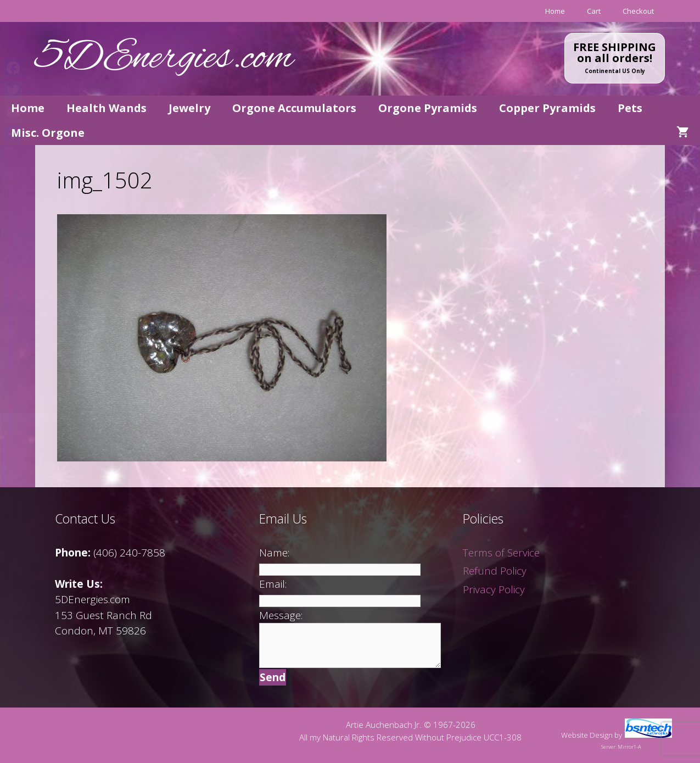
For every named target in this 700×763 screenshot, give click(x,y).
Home (555, 11)
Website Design (587, 735)
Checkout (638, 11)
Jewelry (189, 108)
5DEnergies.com (164, 59)
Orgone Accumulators (294, 108)
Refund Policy (495, 571)
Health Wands (107, 108)
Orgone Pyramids (428, 108)
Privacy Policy (494, 589)
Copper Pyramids (547, 108)
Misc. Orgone (48, 133)
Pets (630, 108)
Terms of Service (501, 553)
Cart (594, 11)
